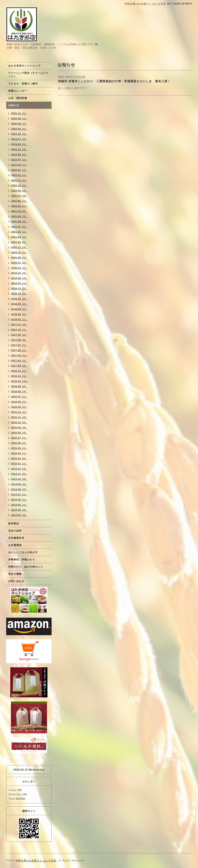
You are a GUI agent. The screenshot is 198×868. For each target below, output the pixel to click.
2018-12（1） (19, 288)
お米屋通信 (15, 545)
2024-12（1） (19, 134)
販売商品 (14, 524)
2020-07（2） (19, 263)
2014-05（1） (19, 505)
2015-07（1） (19, 438)
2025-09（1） (19, 118)
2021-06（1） (19, 232)
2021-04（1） (19, 237)
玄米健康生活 (16, 538)
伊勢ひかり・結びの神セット (26, 567)
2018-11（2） (19, 294)
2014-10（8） (19, 479)
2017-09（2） (19, 335)
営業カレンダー (18, 91)
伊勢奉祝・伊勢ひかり (22, 560)
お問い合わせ (16, 581)
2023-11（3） (19, 149)
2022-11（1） (19, 180)
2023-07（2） (19, 160)
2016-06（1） (19, 402)
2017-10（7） (19, 330)
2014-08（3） (19, 489)
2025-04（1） (19, 129)
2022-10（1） (19, 185)
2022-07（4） (19, 196)
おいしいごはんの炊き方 (23, 552)
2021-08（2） (19, 221)
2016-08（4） (19, 391)
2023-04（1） (19, 165)
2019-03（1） (19, 283)
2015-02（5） (19, 458)
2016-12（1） (19, 371)
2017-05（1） (19, 355)
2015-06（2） (19, 443)
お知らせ (14, 105)
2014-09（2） (19, 484)
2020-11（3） (19, 247)
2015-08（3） (19, 433)
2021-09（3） (19, 216)
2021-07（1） (19, 227)
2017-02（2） (19, 366)
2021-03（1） (19, 242)
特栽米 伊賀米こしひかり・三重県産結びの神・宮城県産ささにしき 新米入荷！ (114, 81)
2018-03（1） (19, 319)
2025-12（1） (19, 113)
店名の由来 (15, 531)
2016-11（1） (19, 376)
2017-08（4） (19, 340)
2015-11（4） (19, 417)
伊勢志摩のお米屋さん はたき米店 (36, 861)
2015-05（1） (19, 448)
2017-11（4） (19, 324)
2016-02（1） (19, 407)
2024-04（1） (19, 144)
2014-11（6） (19, 474)
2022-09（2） (19, 191)
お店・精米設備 (18, 98)
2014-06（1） (19, 500)
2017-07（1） (19, 345)
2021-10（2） (19, 211)
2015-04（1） (19, 453)
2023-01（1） (19, 170)
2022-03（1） (19, 206)
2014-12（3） (19, 469)
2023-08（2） (19, 155)
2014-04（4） (19, 510)
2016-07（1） (19, 397)
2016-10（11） (20, 381)
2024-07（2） (19, 139)
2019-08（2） (19, 278)
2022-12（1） (19, 175)
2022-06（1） (19, 201)
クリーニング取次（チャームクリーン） (28, 75)
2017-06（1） (19, 350)
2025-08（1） (19, 124)
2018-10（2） (19, 299)
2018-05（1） (19, 314)
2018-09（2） (19, 304)
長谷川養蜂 (15, 574)
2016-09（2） (19, 386)
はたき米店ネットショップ (24, 66)
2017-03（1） (19, 361)
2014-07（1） (19, 494)
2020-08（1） (19, 258)
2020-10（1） (19, 252)
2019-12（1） (19, 268)
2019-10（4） (19, 273)
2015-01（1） (19, 464)
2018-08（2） (19, 309)
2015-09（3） (19, 428)
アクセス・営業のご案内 (23, 84)
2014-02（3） (19, 515)
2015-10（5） (19, 422)
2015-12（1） (19, 412)
